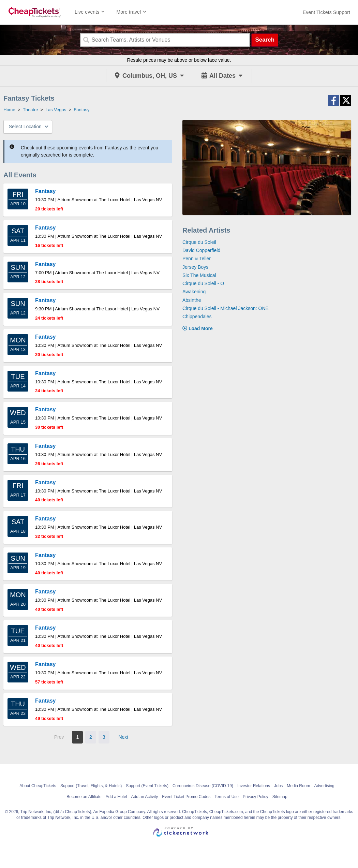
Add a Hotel (116, 797)
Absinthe (192, 300)
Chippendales (197, 317)
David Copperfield (201, 250)
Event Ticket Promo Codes (186, 797)
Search (265, 40)
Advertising (324, 786)
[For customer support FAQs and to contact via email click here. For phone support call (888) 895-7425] (326, 12)
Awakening (194, 292)
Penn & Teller (197, 259)
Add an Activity (145, 797)
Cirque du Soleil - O (203, 283)
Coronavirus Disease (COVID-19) (203, 786)
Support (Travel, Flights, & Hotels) (91, 786)
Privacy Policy (256, 797)
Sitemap (280, 797)
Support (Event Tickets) (147, 786)
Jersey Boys (195, 267)
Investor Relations (254, 786)
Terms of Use (227, 797)
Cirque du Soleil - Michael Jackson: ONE (226, 308)
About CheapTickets (38, 786)
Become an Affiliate (84, 797)
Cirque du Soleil (199, 242)
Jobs (278, 786)
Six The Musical (199, 275)
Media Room (298, 786)
